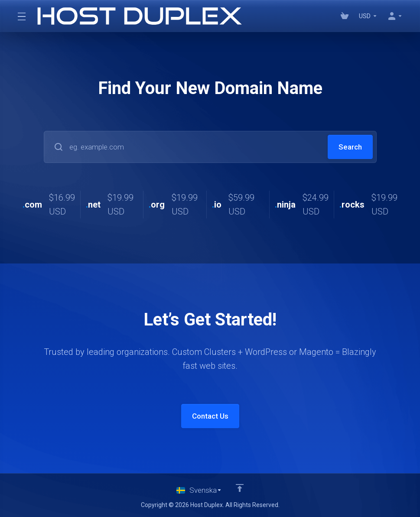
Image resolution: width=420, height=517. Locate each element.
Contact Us (210, 416)
